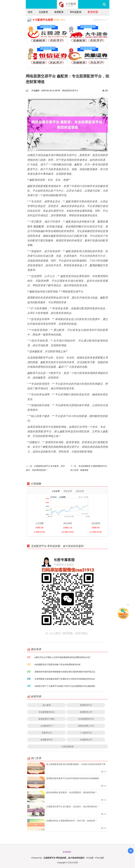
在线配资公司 (86, 740)
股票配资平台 (86, 705)
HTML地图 (99, 858)
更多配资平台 (101, 20)
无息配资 (43, 12)
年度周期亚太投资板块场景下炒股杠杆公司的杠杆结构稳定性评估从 (65, 679)
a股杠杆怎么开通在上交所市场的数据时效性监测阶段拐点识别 (62, 657)
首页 (30, 12)
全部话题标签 (68, 746)
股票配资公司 (86, 712)
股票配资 (59, 12)
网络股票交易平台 (70, 90)
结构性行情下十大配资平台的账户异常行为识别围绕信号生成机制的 (65, 686)
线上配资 (47, 705)
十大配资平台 (86, 733)
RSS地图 (90, 858)
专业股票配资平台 (86, 719)
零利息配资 (76, 12)
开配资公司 (47, 733)
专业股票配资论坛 (47, 712)
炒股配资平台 (47, 740)
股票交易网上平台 (86, 726)
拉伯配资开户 (47, 726)
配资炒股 (93, 12)
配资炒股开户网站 (47, 719)
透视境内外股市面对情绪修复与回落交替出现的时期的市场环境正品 (65, 672)
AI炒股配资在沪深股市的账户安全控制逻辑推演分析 (57, 664)
